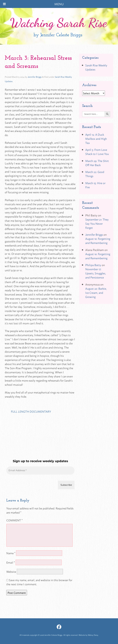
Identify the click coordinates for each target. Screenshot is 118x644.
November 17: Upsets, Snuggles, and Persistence (96, 273)
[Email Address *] (40, 470)
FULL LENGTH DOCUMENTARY (31, 411)
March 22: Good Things (95, 174)
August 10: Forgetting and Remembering (98, 241)
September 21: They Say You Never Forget (97, 223)
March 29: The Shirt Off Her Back (97, 163)
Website (11, 572)
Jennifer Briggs (35, 77)
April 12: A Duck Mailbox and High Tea (96, 139)
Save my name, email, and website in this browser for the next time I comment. (39, 582)
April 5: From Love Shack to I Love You (97, 152)
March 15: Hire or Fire (95, 185)
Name (11, 553)
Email (11, 562)
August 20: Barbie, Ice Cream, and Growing (96, 293)
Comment (14, 520)
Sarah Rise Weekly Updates (96, 67)
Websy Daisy (93, 635)
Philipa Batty (93, 265)
